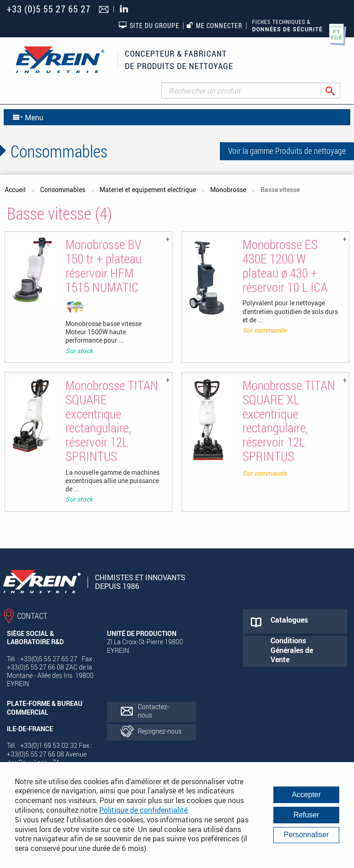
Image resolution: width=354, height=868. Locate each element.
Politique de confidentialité (143, 810)
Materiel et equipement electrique (148, 189)
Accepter (306, 795)
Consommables (63, 189)
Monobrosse (228, 189)
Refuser (306, 815)
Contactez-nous (153, 711)
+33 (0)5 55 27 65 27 (49, 9)
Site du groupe (149, 25)
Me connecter (215, 26)
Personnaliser (307, 835)
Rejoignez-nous (160, 731)
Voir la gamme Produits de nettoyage (287, 151)
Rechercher (337, 90)
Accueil (15, 189)
